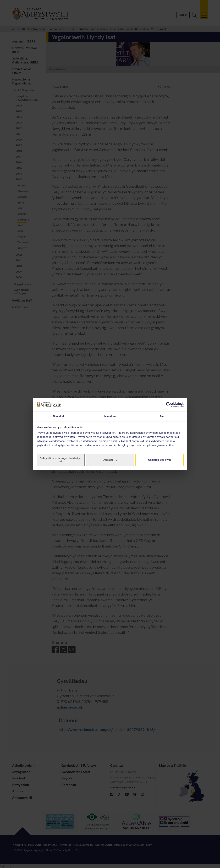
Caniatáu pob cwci (159, 460)
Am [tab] (162, 416)
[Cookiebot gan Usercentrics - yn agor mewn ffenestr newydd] (169, 405)
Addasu (110, 460)
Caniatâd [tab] (58, 416)
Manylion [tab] (110, 416)
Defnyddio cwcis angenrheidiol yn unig (61, 460)
